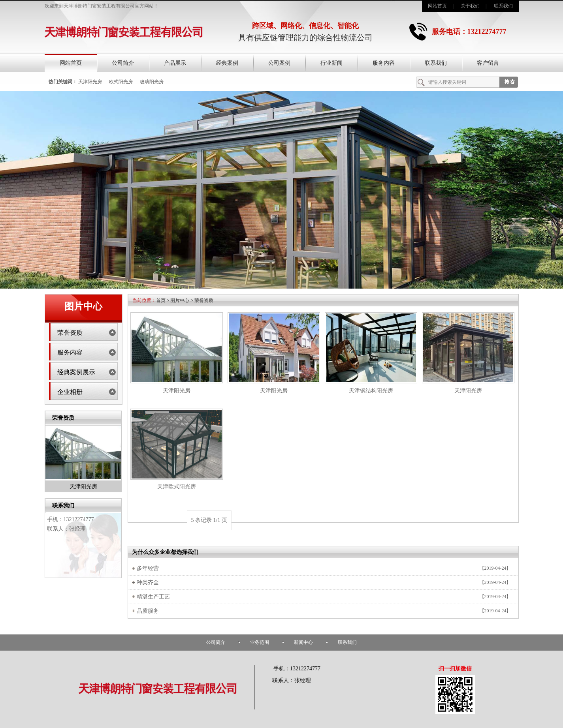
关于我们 (470, 6)
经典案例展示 (76, 372)
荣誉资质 (70, 333)
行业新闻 (331, 63)
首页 (161, 300)
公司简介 (123, 63)
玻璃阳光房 (152, 82)
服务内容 (384, 63)
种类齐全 (148, 583)
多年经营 (148, 568)
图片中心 (180, 300)
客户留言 (488, 63)
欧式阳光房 (121, 82)
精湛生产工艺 (153, 597)
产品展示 (175, 63)
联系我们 (503, 6)
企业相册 (70, 392)
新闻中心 (303, 642)
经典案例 (227, 63)
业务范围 (260, 642)
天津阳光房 (90, 82)
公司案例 (279, 63)
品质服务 (148, 611)
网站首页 (437, 6)
